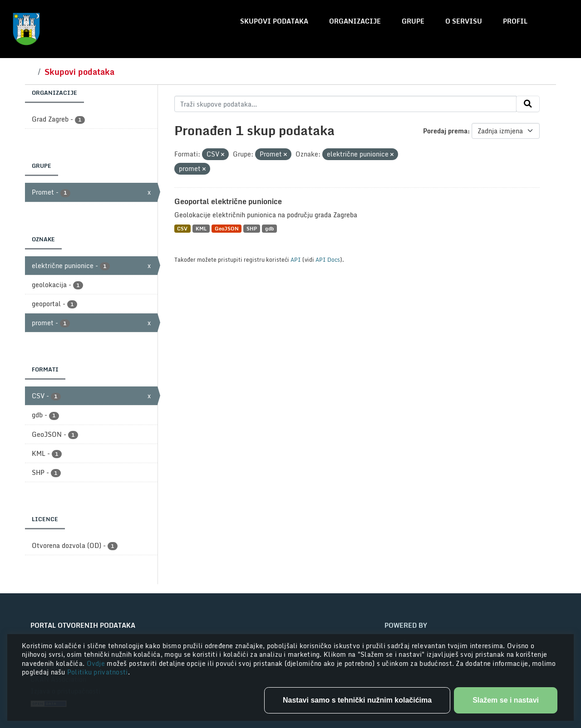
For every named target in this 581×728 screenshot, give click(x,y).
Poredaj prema (445, 131)
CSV (182, 228)
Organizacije (355, 21)
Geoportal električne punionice (228, 201)
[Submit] (528, 104)
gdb (269, 228)
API (296, 259)
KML (201, 228)
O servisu (464, 21)
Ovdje (97, 663)
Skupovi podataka (274, 21)
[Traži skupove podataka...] (346, 104)
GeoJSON (227, 228)
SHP (252, 228)
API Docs (328, 259)
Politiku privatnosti (98, 672)
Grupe (413, 21)
